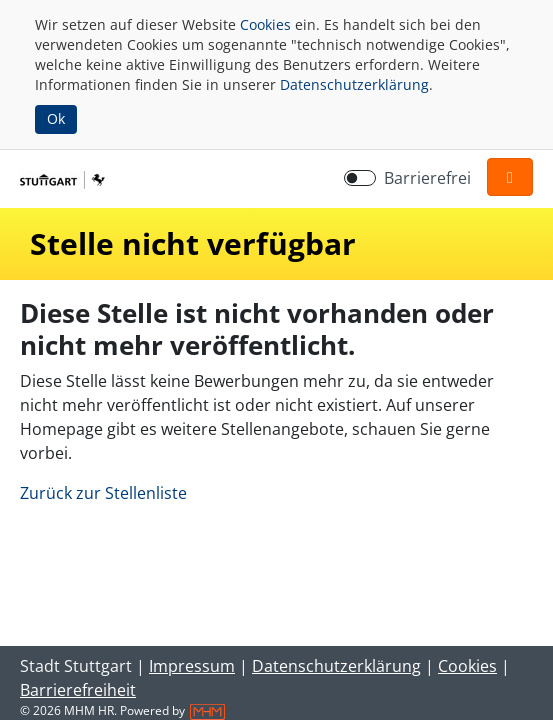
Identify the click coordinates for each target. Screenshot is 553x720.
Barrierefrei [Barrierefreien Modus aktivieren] (427, 178)
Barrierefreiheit (78, 690)
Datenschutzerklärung (354, 84)
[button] (510, 177)
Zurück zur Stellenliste (103, 493)
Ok (56, 118)
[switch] (360, 178)
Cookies (265, 24)
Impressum (192, 666)
